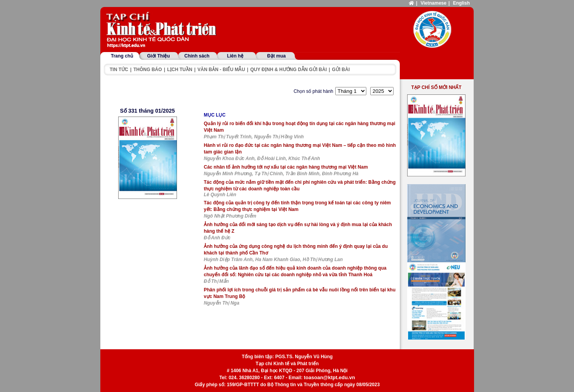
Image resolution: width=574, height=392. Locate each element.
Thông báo (148, 70)
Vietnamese (433, 3)
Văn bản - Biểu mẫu (221, 70)
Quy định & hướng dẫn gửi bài (288, 70)
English (461, 3)
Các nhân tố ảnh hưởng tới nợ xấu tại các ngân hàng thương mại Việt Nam (286, 167)
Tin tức (119, 70)
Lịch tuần (180, 70)
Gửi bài (341, 70)
